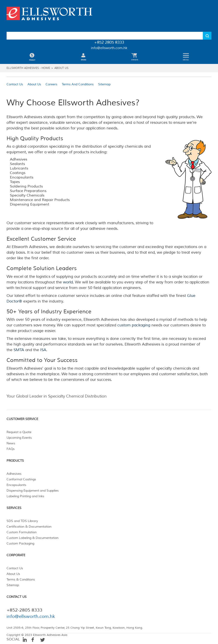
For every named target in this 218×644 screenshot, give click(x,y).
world (68, 282)
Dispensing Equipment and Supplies (33, 491)
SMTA (19, 350)
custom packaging (134, 325)
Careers (51, 84)
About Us (34, 84)
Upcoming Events (19, 438)
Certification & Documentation (29, 527)
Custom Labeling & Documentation (32, 538)
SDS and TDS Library (22, 521)
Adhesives (14, 474)
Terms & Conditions (21, 580)
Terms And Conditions (78, 84)
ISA (43, 350)
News (11, 443)
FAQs (11, 449)
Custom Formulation (22, 532)
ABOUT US (61, 68)
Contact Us (15, 84)
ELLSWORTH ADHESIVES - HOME (28, 68)
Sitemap (104, 84)
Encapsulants (16, 485)
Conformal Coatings (21, 479)
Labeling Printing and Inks (25, 496)
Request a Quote (19, 432)
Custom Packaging (20, 543)
